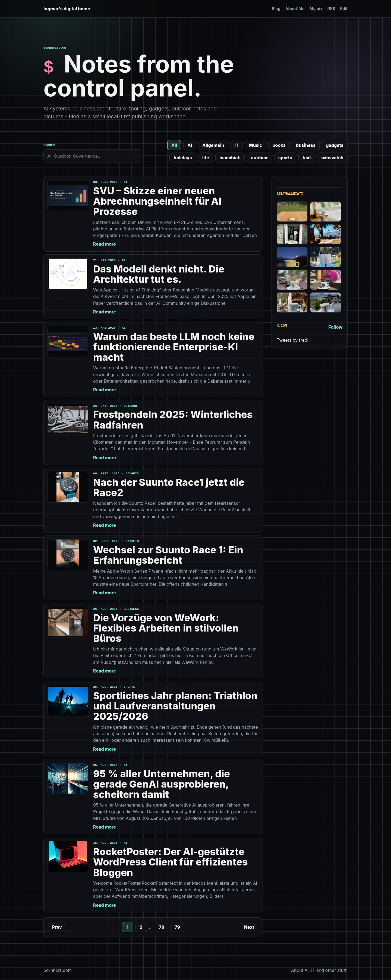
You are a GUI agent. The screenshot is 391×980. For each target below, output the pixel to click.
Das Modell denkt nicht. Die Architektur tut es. (159, 273)
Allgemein (213, 144)
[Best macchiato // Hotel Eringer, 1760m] (292, 256)
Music (256, 144)
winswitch (332, 157)
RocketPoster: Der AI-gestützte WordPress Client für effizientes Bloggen (170, 861)
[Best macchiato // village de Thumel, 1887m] (292, 279)
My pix (316, 9)
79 (177, 926)
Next (249, 926)
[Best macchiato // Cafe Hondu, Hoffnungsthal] (292, 233)
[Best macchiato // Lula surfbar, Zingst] (292, 210)
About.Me (295, 9)
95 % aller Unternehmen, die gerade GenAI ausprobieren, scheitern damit (162, 783)
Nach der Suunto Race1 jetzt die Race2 (169, 487)
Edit (344, 9)
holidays (183, 157)
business (306, 144)
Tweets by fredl (292, 339)
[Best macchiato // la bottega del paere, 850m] (326, 302)
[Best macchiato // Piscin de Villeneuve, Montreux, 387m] (326, 233)
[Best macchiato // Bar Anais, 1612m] (326, 279)
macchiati (230, 157)
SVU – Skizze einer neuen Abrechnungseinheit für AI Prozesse (157, 200)
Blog (276, 9)
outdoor (259, 157)
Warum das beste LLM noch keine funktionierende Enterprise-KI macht (174, 346)
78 (162, 926)
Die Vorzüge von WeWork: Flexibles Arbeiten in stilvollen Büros (166, 627)
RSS (331, 9)
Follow (335, 326)
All (174, 144)
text (307, 157)
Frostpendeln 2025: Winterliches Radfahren (173, 419)
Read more (105, 243)
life (206, 157)
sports (285, 157)
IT (236, 144)
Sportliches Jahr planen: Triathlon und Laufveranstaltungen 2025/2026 (175, 705)
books (279, 144)
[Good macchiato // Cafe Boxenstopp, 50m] (326, 210)
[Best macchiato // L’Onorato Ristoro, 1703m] (292, 302)
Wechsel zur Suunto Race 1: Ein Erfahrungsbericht (168, 554)
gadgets (335, 144)
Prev (57, 926)
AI (190, 144)
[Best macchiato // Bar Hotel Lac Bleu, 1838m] (326, 256)
